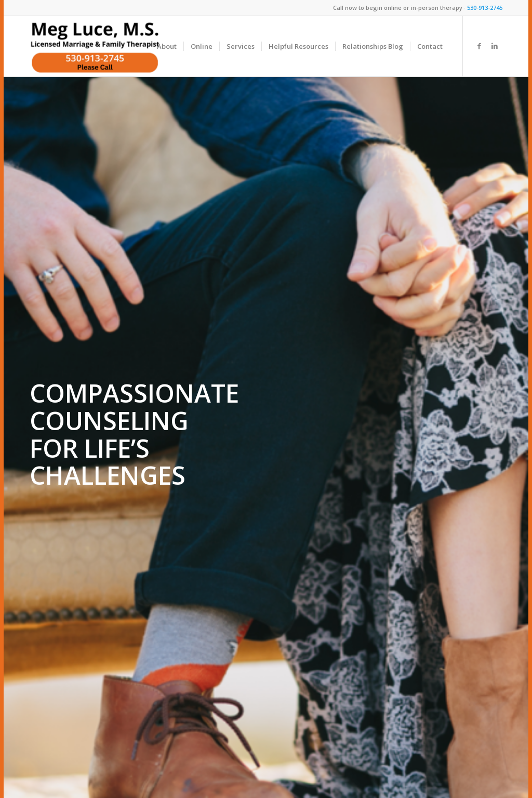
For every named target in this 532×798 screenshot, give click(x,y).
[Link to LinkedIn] (495, 46)
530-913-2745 (485, 8)
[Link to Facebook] (479, 46)
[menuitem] (167, 46)
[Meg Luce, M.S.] (95, 46)
